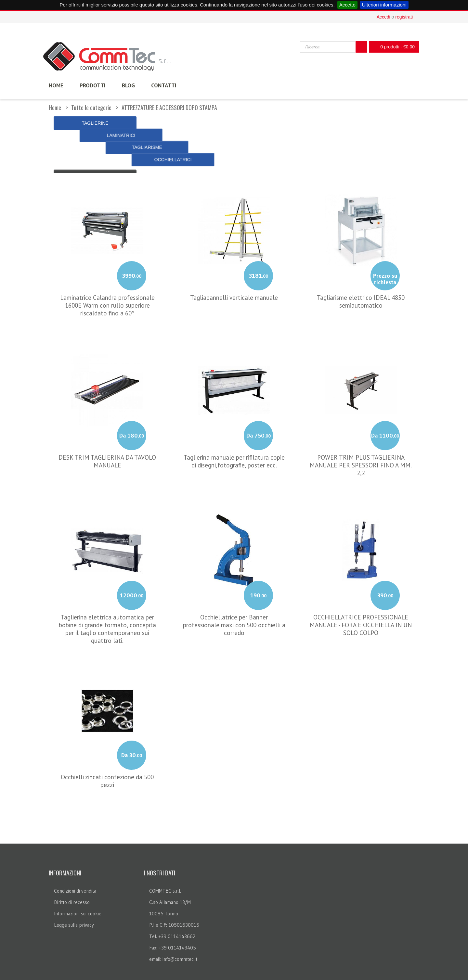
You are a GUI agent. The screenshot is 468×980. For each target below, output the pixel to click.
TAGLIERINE (95, 123)
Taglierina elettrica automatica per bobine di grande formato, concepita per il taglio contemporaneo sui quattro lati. (107, 606)
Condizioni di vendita (75, 868)
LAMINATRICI (188, 123)
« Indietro (95, 140)
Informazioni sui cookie (78, 891)
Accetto (347, 5)
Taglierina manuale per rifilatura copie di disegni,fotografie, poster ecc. (234, 438)
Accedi (383, 17)
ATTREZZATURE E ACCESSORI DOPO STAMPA (169, 108)
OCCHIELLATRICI (373, 123)
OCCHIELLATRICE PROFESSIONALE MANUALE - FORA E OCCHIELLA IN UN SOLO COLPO (361, 602)
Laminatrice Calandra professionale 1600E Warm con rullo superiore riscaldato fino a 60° (107, 282)
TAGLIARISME (280, 123)
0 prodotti (392, 47)
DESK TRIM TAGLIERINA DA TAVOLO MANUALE (107, 438)
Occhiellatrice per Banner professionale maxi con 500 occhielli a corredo (234, 602)
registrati (404, 17)
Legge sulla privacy (74, 902)
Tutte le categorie (91, 108)
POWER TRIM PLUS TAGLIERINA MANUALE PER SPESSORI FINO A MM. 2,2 (361, 442)
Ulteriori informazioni (384, 5)
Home (55, 108)
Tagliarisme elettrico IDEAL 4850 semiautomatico (361, 278)
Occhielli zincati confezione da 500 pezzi (107, 758)
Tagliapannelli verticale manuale (234, 274)
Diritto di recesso (72, 879)
